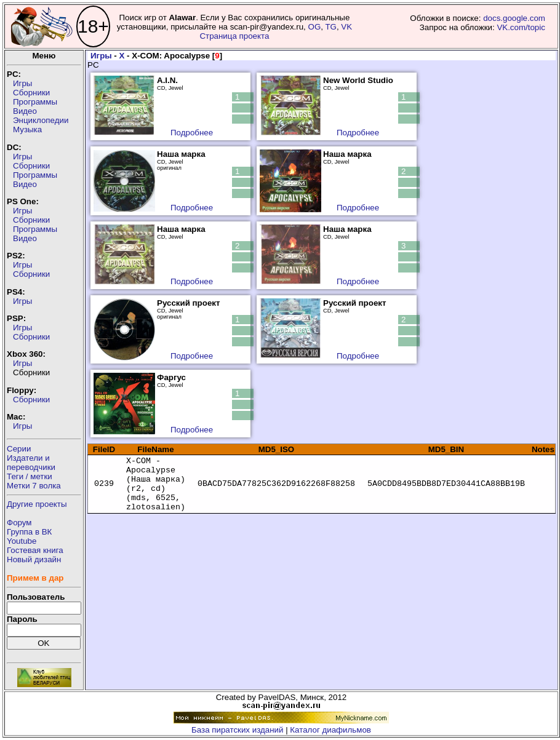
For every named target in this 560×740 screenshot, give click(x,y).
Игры (22, 83)
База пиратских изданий (237, 730)
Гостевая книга (35, 550)
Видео (25, 111)
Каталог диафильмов (330, 730)
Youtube (22, 541)
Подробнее (192, 133)
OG (314, 27)
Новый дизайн (34, 559)
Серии (19, 449)
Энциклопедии (41, 120)
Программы (35, 102)
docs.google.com (514, 18)
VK (346, 27)
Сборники (31, 93)
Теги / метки (30, 476)
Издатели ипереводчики (31, 463)
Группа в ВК (29, 532)
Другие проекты (37, 504)
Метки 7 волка (34, 486)
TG (331, 27)
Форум (19, 523)
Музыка (27, 129)
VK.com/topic (521, 27)
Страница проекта (234, 36)
